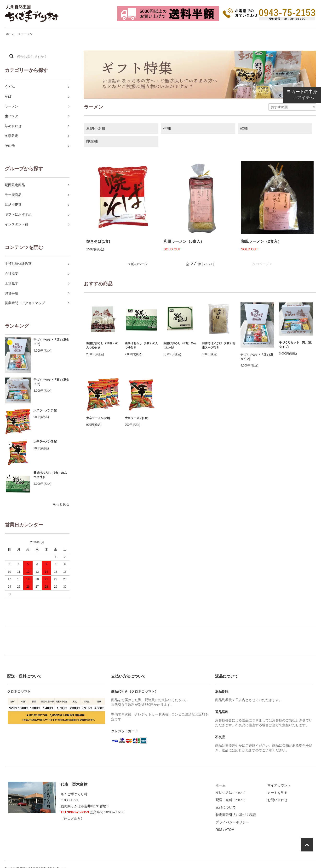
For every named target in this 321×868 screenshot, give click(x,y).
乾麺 (244, 128)
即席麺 (92, 141)
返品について (226, 807)
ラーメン (27, 34)
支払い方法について (231, 793)
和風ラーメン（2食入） (261, 241)
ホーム (10, 34)
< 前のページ (138, 264)
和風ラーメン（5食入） (184, 241)
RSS (219, 830)
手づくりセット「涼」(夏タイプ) (51, 342)
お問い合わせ (277, 800)
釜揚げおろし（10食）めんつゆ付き (102, 345)
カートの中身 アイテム (301, 95)
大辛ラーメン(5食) (45, 410)
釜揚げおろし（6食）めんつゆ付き (180, 345)
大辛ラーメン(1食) (45, 442)
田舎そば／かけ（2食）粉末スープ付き (219, 345)
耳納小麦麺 (96, 128)
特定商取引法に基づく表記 (236, 815)
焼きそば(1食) (98, 241)
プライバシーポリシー (232, 822)
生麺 (167, 128)
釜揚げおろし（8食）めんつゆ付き (50, 475)
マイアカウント (279, 785)
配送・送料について (231, 800)
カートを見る (277, 793)
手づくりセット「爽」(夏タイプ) (51, 382)
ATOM (230, 830)
